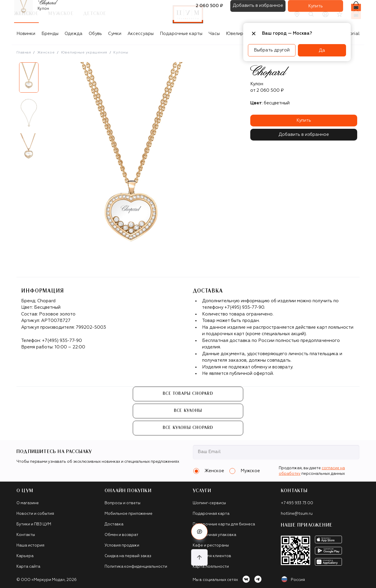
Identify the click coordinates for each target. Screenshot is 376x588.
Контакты (26, 535)
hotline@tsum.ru (297, 514)
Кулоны (121, 53)
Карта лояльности (211, 567)
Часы (214, 34)
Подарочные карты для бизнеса (224, 524)
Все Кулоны (188, 411)
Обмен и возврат (121, 535)
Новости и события (35, 514)
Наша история (30, 546)
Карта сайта (28, 567)
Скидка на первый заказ (128, 556)
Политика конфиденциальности (136, 567)
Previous (12, 115)
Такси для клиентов (212, 556)
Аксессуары (141, 34)
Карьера (25, 556)
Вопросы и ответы (122, 503)
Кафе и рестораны (211, 546)
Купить (304, 120)
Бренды (50, 34)
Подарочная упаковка (214, 535)
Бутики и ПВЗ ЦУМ (34, 524)
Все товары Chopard (188, 394)
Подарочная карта (211, 514)
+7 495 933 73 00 (297, 503)
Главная (24, 53)
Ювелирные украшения (84, 53)
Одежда (74, 34)
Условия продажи (122, 546)
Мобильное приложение (129, 514)
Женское (46, 53)
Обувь (95, 34)
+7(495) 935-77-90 (62, 341)
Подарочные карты (181, 34)
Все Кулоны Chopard (188, 428)
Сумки (115, 34)
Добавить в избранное (304, 135)
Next (46, 115)
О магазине (28, 503)
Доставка (114, 524)
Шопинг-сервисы (209, 503)
